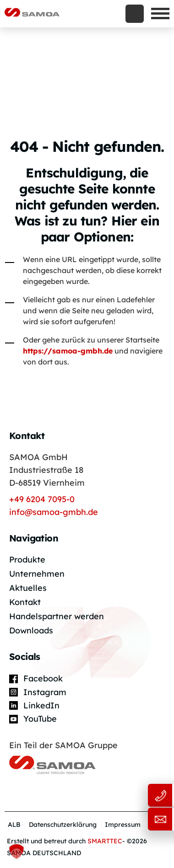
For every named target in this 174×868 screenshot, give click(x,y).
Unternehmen (37, 574)
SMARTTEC (105, 841)
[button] (16, 852)
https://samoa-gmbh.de (68, 351)
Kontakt (25, 602)
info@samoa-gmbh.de (54, 512)
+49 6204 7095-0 (42, 499)
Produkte (27, 560)
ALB (14, 825)
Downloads (31, 630)
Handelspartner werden (57, 616)
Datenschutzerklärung (63, 825)
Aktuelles (28, 588)
